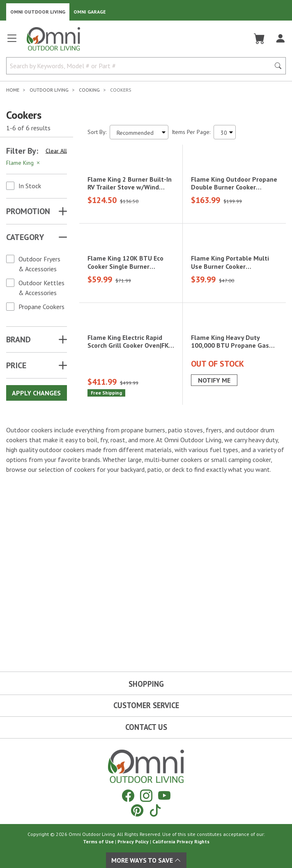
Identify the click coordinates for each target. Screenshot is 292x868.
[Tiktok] (155, 810)
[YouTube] (164, 795)
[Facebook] (128, 795)
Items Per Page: (191, 132)
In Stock (30, 186)
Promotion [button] (28, 211)
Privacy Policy (133, 841)
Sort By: (97, 132)
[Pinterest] (137, 810)
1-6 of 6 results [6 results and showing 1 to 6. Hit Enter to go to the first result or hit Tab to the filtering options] (28, 128)
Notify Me (214, 551)
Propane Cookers (41, 307)
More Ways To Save (146, 860)
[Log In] (280, 39)
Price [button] (16, 365)
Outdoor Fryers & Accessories (39, 264)
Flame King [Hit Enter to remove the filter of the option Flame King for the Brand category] (24, 163)
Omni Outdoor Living (38, 12)
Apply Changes (36, 393)
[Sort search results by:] (139, 132)
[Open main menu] (12, 42)
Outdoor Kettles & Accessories (41, 288)
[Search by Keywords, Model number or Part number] (141, 66)
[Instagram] (146, 795)
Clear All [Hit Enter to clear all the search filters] (56, 151)
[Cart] (259, 39)
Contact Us (146, 727)
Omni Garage (90, 12)
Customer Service (146, 705)
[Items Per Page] (225, 132)
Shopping (146, 684)
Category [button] (25, 237)
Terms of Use (98, 841)
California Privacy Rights (181, 841)
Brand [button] (18, 339)
